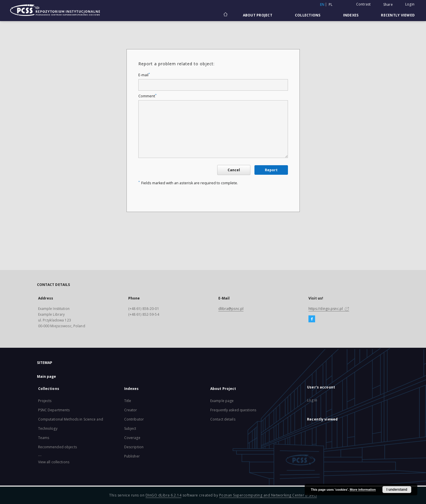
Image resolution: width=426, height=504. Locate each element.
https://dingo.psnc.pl (329, 309)
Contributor (134, 419)
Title (128, 401)
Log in (312, 400)
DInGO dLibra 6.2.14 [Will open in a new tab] (164, 495)
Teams (44, 438)
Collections (308, 15)
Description (134, 447)
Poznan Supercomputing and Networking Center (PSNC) (268, 495)
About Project (258, 15)
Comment (147, 96)
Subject (130, 428)
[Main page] (225, 15)
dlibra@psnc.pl (231, 309)
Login (410, 4)
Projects (45, 401)
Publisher (132, 456)
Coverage (132, 438)
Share (388, 5)
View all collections (54, 462)
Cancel (234, 170)
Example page (222, 401)
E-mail (144, 75)
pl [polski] (331, 4)
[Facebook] (312, 319)
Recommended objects (57, 447)
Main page (47, 376)
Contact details (223, 419)
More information (363, 490)
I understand (397, 490)
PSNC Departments (54, 410)
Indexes (351, 15)
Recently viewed (398, 15)
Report (271, 170)
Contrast (363, 4)
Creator (131, 410)
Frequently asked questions (233, 410)
